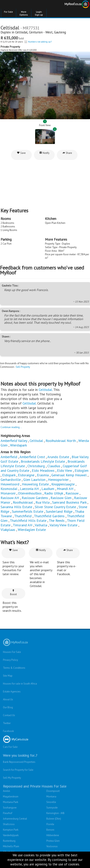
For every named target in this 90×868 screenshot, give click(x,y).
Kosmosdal (9, 489)
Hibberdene (53, 835)
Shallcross (9, 824)
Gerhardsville (11, 480)
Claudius (54, 466)
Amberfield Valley (14, 441)
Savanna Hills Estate (16, 507)
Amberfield (9, 457)
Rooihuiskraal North (61, 441)
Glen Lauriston (35, 480)
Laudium (48, 489)
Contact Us (9, 715)
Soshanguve (10, 808)
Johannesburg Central (15, 819)
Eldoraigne (26, 475)
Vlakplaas (8, 530)
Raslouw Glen (61, 498)
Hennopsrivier (58, 480)
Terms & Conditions (14, 668)
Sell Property (23, 367)
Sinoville (51, 802)
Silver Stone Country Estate (55, 507)
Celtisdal (21, 32)
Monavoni (8, 493)
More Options (24, 13)
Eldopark (9, 475)
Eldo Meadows (43, 470)
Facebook (8, 731)
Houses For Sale (12, 652)
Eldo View (65, 470)
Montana (51, 797)
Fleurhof (8, 813)
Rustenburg (9, 841)
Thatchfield (23, 516)
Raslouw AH (10, 498)
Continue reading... (11, 427)
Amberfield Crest (32, 457)
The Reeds (57, 521)
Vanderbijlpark (11, 835)
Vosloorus (52, 846)
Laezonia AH (29, 489)
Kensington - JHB (55, 813)
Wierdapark (18, 445)
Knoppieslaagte (63, 484)
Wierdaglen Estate (32, 530)
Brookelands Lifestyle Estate (43, 461)
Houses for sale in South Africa (20, 684)
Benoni (50, 830)
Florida (50, 824)
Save (21, 153)
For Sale (8, 12)
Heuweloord (10, 484)
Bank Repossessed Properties (19, 762)
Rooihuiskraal (23, 502)
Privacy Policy (10, 660)
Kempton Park (11, 830)
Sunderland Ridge (59, 511)
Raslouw (72, 493)
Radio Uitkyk (54, 493)
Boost (13, 592)
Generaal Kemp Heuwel (69, 475)
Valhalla (41, 525)
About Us (8, 699)
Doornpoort (53, 791)
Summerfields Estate (28, 511)
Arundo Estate (58, 457)
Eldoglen (82, 470)
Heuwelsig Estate (35, 484)
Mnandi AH (65, 489)
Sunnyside (52, 808)
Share (67, 153)
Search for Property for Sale (18, 770)
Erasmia (43, 475)
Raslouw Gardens (35, 498)
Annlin (7, 791)
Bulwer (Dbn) (54, 819)
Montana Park (11, 802)
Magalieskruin (11, 797)
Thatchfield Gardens (49, 516)
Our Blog (8, 707)
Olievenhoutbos (30, 493)
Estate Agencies (12, 692)
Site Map (8, 676)
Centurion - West (41, 32)
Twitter (7, 723)
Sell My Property (12, 778)
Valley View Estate (63, 525)
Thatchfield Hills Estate (28, 521)
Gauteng (60, 32)
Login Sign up (39, 13)
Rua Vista (43, 502)
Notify (44, 153)
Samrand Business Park (69, 502)
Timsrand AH (23, 525)
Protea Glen (53, 841)
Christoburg (36, 466)
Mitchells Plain (11, 846)
